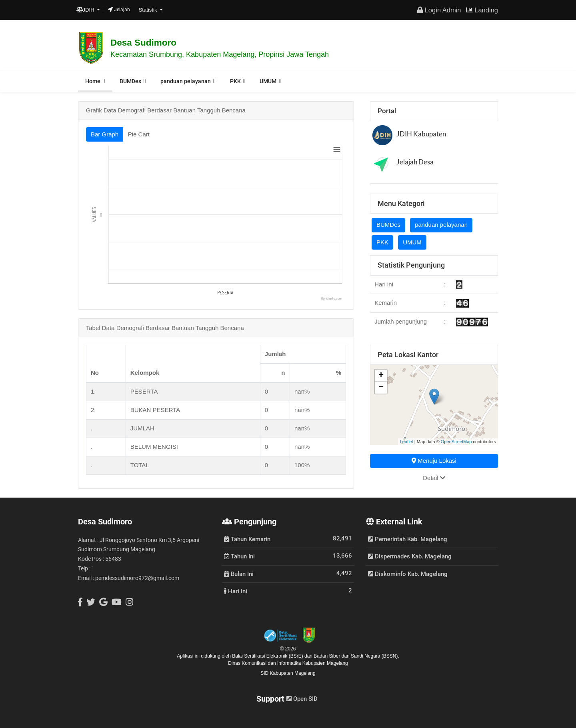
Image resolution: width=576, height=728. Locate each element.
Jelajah (119, 10)
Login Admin (439, 10)
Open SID (302, 699)
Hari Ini (236, 591)
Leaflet (407, 442)
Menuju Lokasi (434, 461)
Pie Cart (139, 134)
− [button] (381, 388)
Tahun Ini (239, 556)
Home (93, 81)
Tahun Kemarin (247, 539)
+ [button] (381, 376)
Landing (482, 10)
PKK (235, 81)
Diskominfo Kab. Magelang (408, 574)
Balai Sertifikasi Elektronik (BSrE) (268, 656)
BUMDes (130, 81)
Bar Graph (105, 134)
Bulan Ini (239, 574)
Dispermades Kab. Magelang (410, 556)
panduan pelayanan (186, 81)
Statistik (149, 10)
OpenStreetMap (456, 442)
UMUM (268, 81)
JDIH (86, 10)
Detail (434, 478)
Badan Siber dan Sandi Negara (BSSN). (356, 656)
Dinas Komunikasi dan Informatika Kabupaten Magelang (288, 663)
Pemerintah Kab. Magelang (408, 539)
